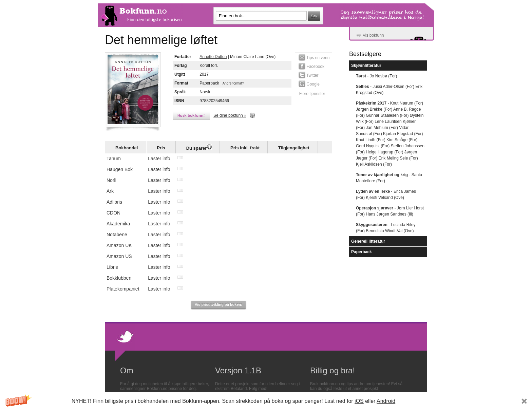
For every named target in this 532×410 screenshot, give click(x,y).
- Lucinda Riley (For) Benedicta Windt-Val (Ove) (386, 228)
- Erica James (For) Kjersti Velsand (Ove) (386, 194)
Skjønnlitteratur (366, 66)
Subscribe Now (430, 401)
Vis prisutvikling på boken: (218, 304)
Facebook (311, 66)
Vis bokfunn (373, 35)
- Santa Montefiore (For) (389, 178)
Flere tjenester (312, 94)
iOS (359, 401)
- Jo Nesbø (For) (376, 76)
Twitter (308, 75)
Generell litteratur (368, 241)
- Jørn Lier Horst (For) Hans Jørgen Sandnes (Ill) (390, 211)
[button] (266, 401)
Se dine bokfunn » (230, 115)
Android (386, 401)
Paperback (362, 252)
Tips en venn (314, 57)
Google (309, 84)
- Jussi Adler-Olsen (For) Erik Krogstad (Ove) (389, 90)
